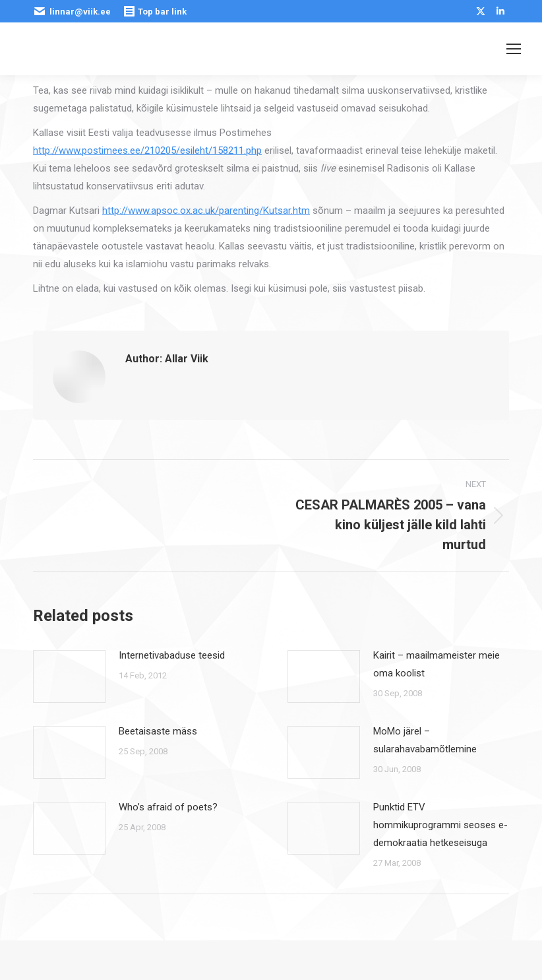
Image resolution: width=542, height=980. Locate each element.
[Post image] (69, 676)
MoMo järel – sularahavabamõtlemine (425, 740)
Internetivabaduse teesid (172, 655)
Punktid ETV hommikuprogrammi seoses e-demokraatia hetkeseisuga (440, 825)
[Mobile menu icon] (514, 49)
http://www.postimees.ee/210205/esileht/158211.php (147, 150)
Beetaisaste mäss (158, 731)
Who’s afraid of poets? (168, 807)
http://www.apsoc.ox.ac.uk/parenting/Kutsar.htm (206, 211)
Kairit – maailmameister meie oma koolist (437, 664)
